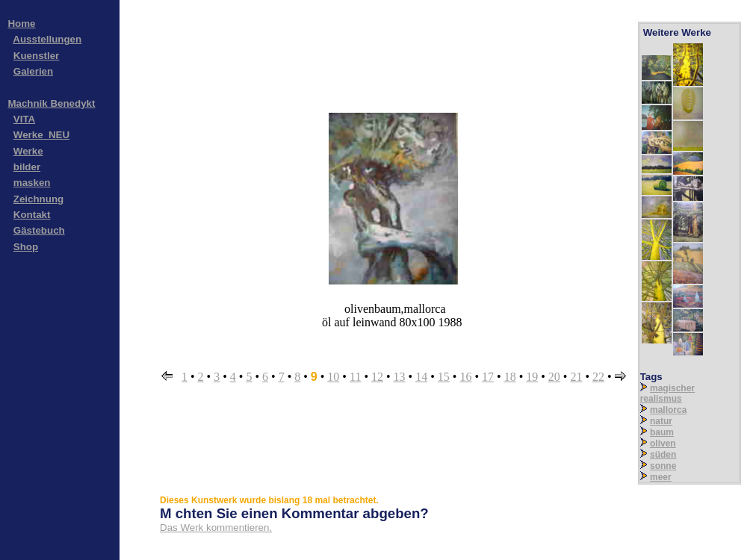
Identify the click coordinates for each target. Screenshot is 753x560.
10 (333, 377)
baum (662, 432)
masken (32, 183)
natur (661, 421)
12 (377, 377)
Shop (26, 247)
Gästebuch (39, 230)
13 (400, 377)
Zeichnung (38, 199)
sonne (663, 466)
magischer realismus (667, 393)
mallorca (668, 410)
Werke (28, 151)
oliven (663, 444)
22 (598, 377)
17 (488, 377)
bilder (27, 167)
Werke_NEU (41, 135)
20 (554, 377)
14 (421, 377)
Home (21, 24)
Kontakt (32, 215)
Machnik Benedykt (51, 103)
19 (532, 377)
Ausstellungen (47, 39)
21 (576, 377)
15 (444, 377)
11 (355, 377)
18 (510, 377)
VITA (24, 119)
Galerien (33, 71)
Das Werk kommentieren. (216, 528)
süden (663, 455)
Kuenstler (36, 56)
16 (465, 377)
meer (661, 477)
